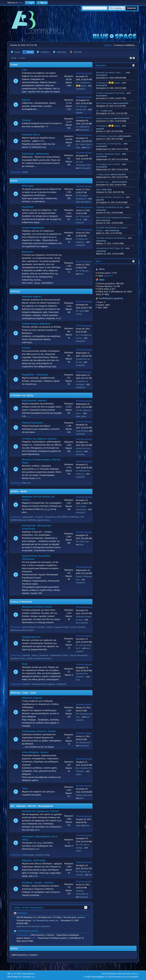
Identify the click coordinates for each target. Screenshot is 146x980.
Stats (98, 261)
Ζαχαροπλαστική (31, 637)
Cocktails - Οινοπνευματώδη (34, 684)
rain (90, 875)
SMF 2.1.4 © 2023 (14, 974)
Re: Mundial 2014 (83, 743)
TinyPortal (105, 974)
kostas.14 (80, 223)
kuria (88, 147)
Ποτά (25, 664)
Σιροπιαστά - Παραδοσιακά (50, 655)
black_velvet (81, 416)
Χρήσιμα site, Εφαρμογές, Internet (40, 811)
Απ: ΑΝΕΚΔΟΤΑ (83, 127)
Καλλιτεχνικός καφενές (34, 400)
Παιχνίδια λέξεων (31, 135)
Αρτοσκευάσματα (29, 627)
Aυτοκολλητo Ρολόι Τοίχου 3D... (111, 248)
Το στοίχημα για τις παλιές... (109, 164)
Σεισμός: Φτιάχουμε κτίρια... (109, 154)
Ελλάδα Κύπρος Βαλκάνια (36, 324)
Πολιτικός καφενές (32, 296)
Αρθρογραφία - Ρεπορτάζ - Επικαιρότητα (39, 517)
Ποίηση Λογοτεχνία (32, 423)
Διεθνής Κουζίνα (27, 630)
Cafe (24, 70)
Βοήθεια (113, 974)
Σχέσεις (26, 100)
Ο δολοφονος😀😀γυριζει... (109, 83)
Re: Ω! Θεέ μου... (83, 271)
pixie (82, 274)
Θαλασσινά (15, 630)
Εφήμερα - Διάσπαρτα (34, 860)
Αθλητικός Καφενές (32, 698)
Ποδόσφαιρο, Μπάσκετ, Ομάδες (39, 731)
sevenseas (80, 434)
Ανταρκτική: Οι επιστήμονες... (110, 144)
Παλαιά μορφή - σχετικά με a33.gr (36, 855)
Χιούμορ (26, 120)
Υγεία (25, 788)
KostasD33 (102, 75)
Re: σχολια (80, 311)
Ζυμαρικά (58, 627)
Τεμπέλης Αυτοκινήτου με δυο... (111, 207)
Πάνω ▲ (135, 974)
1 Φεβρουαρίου (103, 174)
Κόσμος (26, 348)
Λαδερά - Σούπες (70, 627)
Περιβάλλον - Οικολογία (35, 375)
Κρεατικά (82, 627)
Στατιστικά (20, 913)
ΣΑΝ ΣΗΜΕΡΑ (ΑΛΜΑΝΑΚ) (68, 517)
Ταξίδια (25, 172)
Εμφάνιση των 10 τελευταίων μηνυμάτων (33, 926)
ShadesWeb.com (28, 977)
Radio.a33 (26, 483)
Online (14, 948)
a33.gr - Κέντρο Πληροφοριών (29, 908)
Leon (110, 111)
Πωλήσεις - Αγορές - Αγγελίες (38, 883)
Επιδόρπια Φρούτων (43, 659)
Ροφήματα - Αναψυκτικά (56, 684)
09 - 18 (99, 111)
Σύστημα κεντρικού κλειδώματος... (112, 238)
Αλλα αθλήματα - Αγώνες (35, 752)
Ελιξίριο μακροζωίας (84, 795)
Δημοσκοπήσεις (44, 520)
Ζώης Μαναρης (82, 431)
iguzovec (81, 917)
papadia (100, 129)
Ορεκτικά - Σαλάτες (45, 627)
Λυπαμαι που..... (104, 182)
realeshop (101, 210)
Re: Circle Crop (82, 542)
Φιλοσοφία (28, 186)
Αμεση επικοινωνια (105, 118)
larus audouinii (82, 623)
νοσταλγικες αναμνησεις (107, 136)
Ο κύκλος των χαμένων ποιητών (39, 439)
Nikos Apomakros (83, 202)
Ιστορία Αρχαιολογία (33, 228)
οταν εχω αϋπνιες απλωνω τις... (111, 197)
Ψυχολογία (28, 207)
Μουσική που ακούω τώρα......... (111, 72)
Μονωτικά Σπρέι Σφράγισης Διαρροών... (115, 217)
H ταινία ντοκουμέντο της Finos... (111, 93)
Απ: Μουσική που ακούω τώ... (46, 920)
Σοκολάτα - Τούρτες (30, 655)
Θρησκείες (28, 252)
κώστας (79, 314)
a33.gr (47, 509)
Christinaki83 (85, 168)
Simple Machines (28, 974)
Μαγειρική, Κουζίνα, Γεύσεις (37, 607)
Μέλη (102, 269)
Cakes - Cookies (27, 659)
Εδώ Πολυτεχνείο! (104, 103)
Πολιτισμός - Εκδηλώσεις (35, 154)
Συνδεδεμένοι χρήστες (111, 298)
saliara (79, 774)
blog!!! (99, 189)
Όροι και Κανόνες (124, 974)
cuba (109, 189)
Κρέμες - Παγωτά (69, 655)
